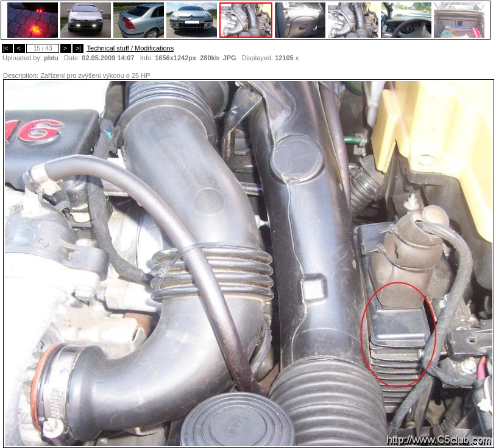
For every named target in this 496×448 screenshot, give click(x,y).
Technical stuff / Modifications (130, 48)
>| (78, 48)
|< (7, 48)
